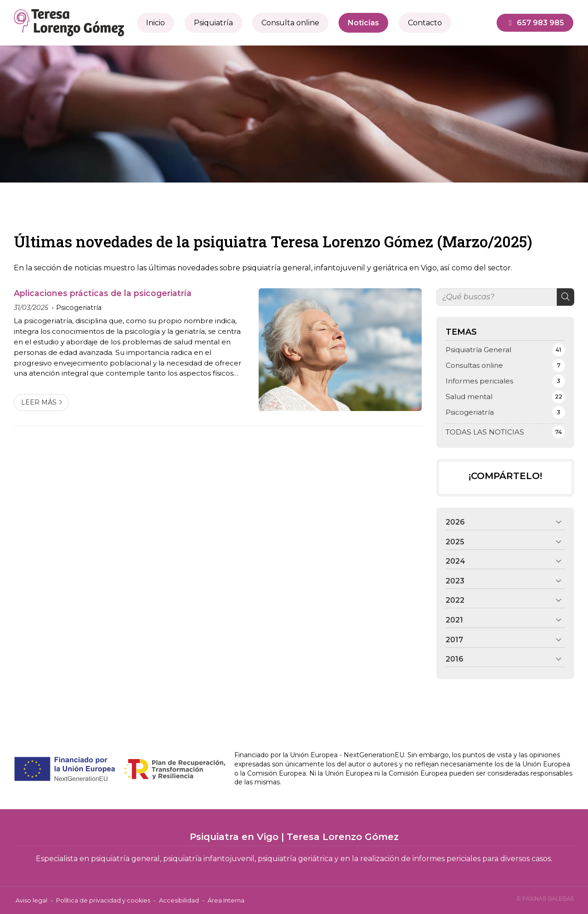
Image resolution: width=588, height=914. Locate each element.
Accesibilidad (179, 900)
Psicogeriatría (79, 308)
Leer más (39, 402)
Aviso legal (31, 900)
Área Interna (226, 900)
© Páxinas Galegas (546, 899)
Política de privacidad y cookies (103, 900)
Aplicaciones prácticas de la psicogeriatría (103, 293)
